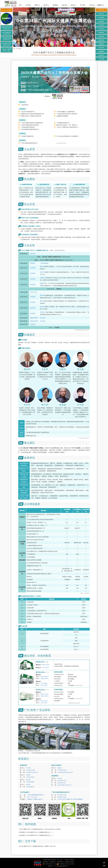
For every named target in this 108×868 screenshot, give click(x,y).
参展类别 (101, 40)
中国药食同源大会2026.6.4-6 (7, 28)
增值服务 (101, 44)
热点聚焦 (101, 21)
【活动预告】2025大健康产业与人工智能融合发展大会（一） (36, 832)
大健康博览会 (52, 862)
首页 (20, 5)
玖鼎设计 (72, 862)
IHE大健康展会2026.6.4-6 (7, 33)
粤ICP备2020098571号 (49, 864)
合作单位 (101, 14)
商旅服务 (55, 5)
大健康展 (67, 862)
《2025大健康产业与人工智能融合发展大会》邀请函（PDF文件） (37, 846)
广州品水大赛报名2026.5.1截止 (7, 50)
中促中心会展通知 (7, 10)
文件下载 (101, 59)
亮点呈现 (101, 25)
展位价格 (101, 48)
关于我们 (83, 5)
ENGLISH (92, 5)
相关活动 (64, 5)
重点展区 (101, 36)
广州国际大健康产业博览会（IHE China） (53, 860)
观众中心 (46, 5)
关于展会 (28, 5)
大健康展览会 (60, 862)
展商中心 (37, 5)
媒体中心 (74, 5)
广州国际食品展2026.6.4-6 (7, 39)
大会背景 (101, 18)
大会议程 (101, 29)
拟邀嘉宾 (101, 33)
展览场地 (101, 51)
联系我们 (101, 55)
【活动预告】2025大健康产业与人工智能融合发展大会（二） (36, 835)
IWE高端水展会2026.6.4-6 (7, 44)
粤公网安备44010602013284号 (66, 864)
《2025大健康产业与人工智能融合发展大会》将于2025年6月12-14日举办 (40, 829)
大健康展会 (45, 862)
